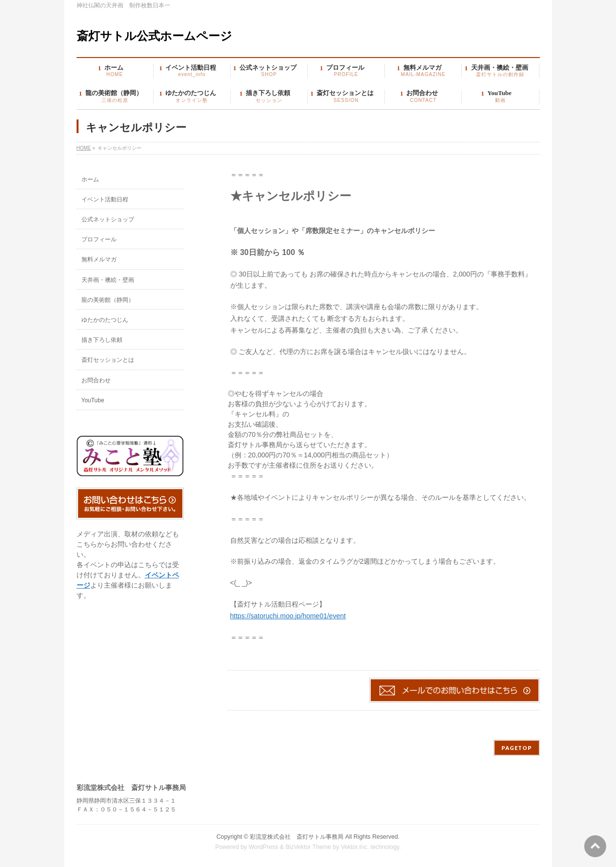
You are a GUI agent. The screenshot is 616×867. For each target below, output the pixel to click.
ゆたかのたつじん (105, 320)
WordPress (264, 847)
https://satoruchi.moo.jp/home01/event (288, 616)
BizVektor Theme (308, 847)
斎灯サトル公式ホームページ (154, 36)
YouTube (93, 400)
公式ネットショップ (108, 219)
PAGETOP (517, 748)
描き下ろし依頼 (102, 340)
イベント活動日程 (105, 199)
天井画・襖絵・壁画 (108, 280)
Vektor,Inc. (355, 847)
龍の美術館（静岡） (108, 300)
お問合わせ (96, 380)
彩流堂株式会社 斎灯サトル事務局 (297, 837)
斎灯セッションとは (108, 360)
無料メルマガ (99, 259)
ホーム (90, 179)
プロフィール (99, 239)
